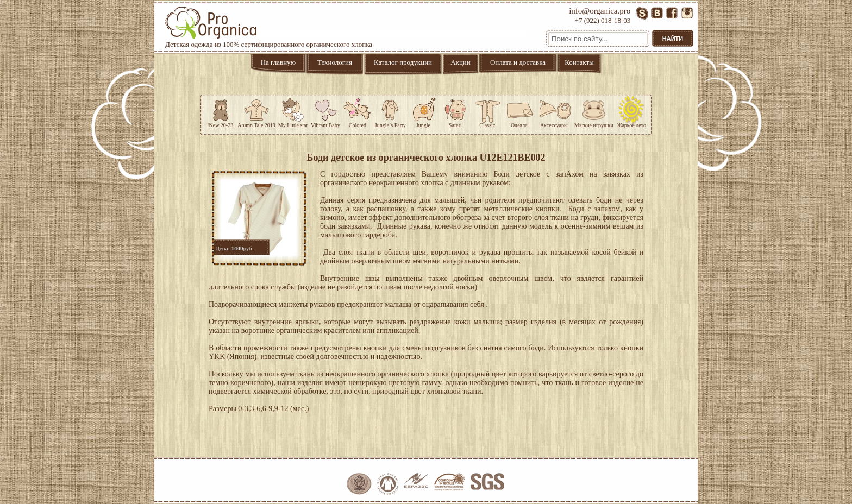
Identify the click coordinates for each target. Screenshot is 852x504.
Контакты (579, 62)
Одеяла (519, 111)
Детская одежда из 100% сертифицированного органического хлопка (269, 27)
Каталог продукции (403, 62)
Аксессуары (554, 111)
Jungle (423, 111)
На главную (278, 62)
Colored (358, 111)
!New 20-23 (220, 111)
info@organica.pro (600, 11)
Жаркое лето (632, 111)
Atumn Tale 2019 (256, 111)
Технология (335, 62)
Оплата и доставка (518, 62)
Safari (455, 111)
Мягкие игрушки (594, 111)
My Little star (293, 111)
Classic (487, 111)
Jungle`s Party (390, 111)
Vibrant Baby (325, 111)
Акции (461, 62)
